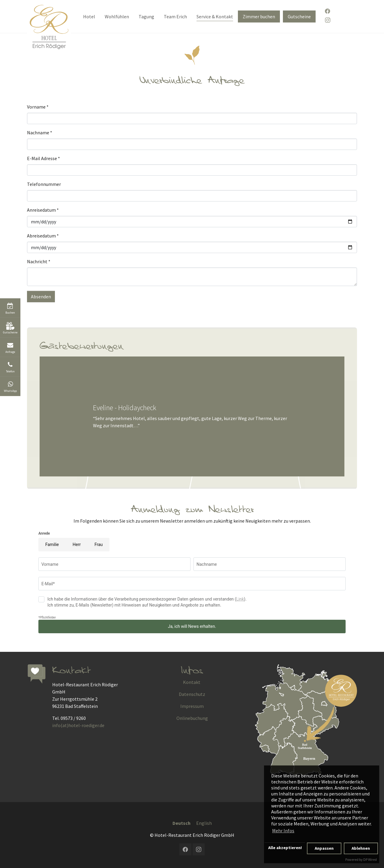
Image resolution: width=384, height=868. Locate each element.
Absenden (41, 297)
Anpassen (324, 848)
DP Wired (370, 859)
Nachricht (39, 261)
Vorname (38, 107)
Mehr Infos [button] (283, 831)
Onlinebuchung (192, 718)
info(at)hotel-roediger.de (78, 725)
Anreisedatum (43, 210)
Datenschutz (192, 694)
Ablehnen (361, 848)
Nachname (40, 133)
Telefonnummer (44, 184)
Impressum (192, 706)
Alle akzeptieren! (285, 848)
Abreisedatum (43, 236)
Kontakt (192, 682)
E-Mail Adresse (43, 158)
